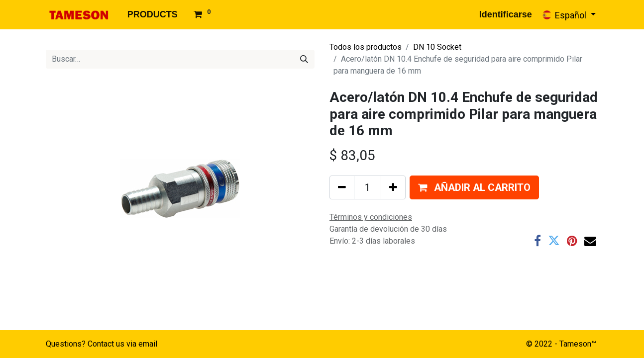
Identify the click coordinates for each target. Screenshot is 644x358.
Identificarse (506, 14)
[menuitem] (153, 15)
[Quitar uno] (342, 187)
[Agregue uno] (393, 187)
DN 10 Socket (437, 47)
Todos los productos (366, 47)
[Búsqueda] (304, 59)
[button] (474, 187)
